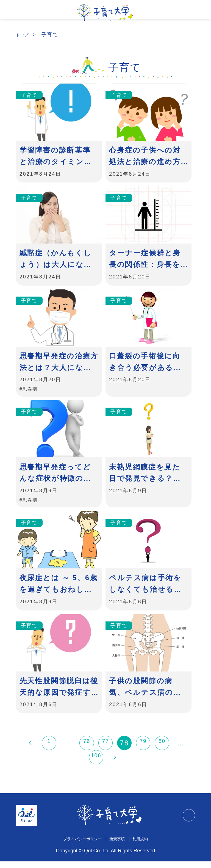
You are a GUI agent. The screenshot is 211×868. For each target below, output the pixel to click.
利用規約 (148, 845)
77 (105, 750)
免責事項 (120, 845)
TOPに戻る (187, 822)
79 (143, 750)
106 (96, 764)
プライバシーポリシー (78, 845)
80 (162, 750)
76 (87, 750)
